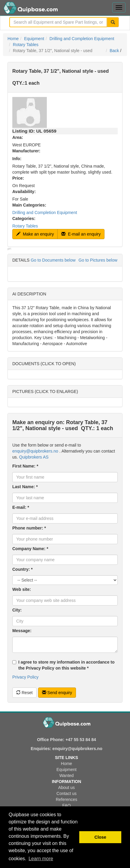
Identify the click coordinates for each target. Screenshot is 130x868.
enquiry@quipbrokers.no (35, 451)
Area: (18, 137)
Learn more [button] (41, 859)
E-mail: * (21, 507)
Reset (24, 693)
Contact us (67, 793)
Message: (22, 631)
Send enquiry (57, 693)
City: (17, 610)
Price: (18, 178)
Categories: (24, 218)
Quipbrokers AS (34, 457)
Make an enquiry (35, 234)
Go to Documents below (53, 260)
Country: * (23, 569)
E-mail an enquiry (81, 234)
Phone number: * (29, 528)
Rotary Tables (26, 45)
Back (114, 51)
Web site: (22, 589)
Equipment (34, 39)
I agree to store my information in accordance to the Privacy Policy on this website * (63, 665)
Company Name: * (30, 549)
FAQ (66, 805)
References (67, 799)
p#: (10, 249)
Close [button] (100, 837)
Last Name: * (25, 487)
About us (67, 787)
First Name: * (25, 466)
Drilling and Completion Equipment (82, 39)
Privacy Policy (25, 677)
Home (13, 39)
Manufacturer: (26, 151)
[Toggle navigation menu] (119, 7)
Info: (17, 159)
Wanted (67, 776)
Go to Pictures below (98, 260)
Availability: (24, 192)
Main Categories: (29, 205)
